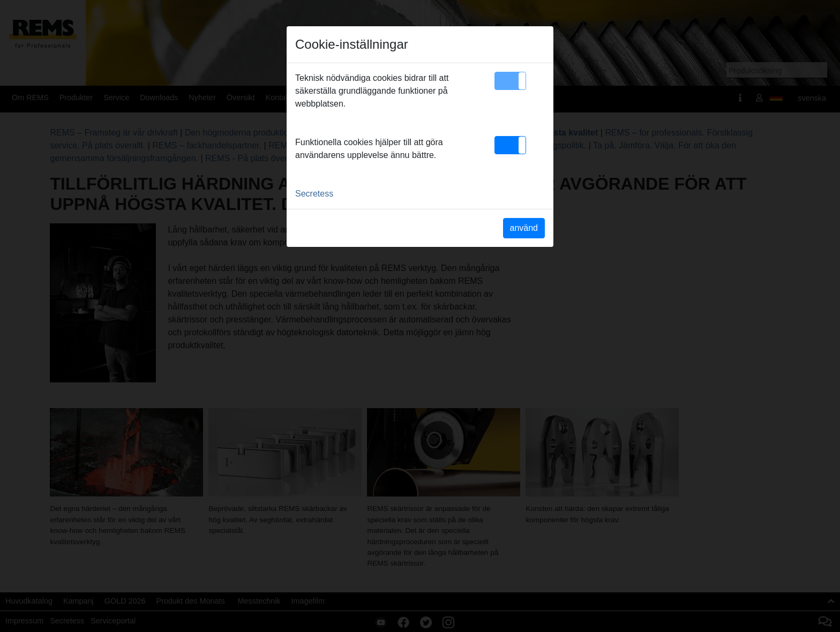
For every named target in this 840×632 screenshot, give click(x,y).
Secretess (314, 194)
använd (524, 228)
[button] (510, 81)
